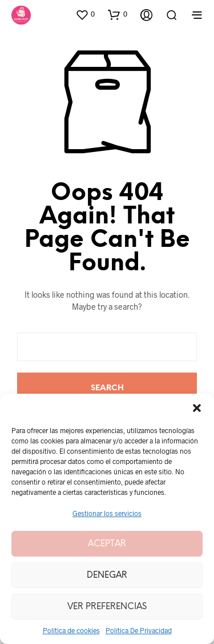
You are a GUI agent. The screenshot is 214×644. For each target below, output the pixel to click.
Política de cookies (71, 630)
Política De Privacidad (139, 630)
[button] (197, 408)
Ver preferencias (107, 607)
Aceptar (107, 544)
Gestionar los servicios (107, 513)
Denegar (107, 575)
